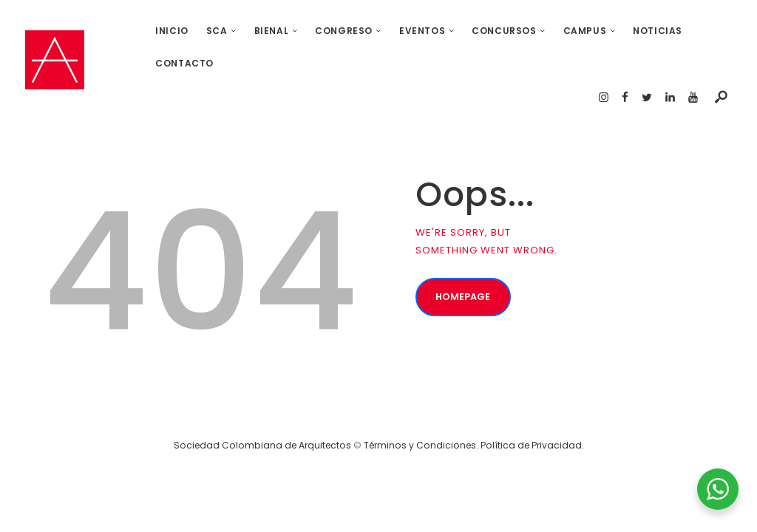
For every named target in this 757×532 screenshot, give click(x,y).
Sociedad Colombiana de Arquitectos (262, 413)
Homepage (464, 266)
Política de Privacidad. (532, 413)
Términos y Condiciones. (422, 413)
